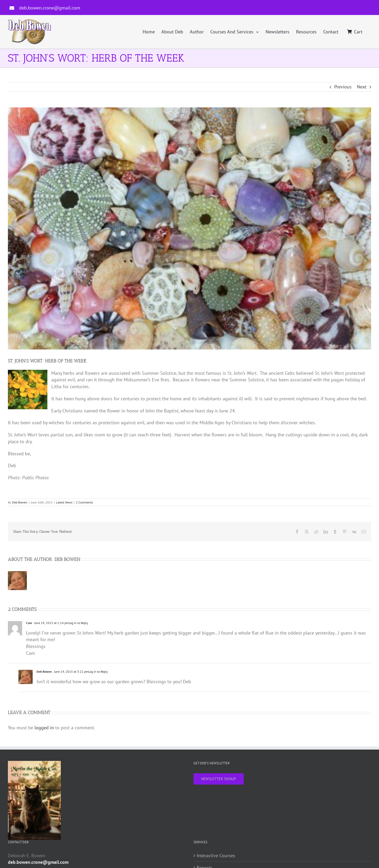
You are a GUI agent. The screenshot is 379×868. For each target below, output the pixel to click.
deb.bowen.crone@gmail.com (50, 8)
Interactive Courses (216, 855)
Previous (343, 87)
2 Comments (84, 502)
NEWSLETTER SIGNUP (219, 779)
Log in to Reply (78, 623)
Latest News (64, 502)
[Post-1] (189, 228)
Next (362, 87)
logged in (44, 728)
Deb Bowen (20, 502)
